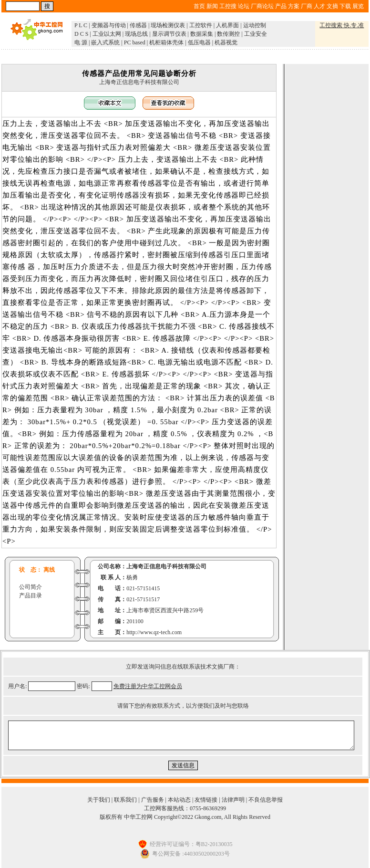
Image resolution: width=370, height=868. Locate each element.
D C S (81, 34)
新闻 (212, 6)
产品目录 (31, 596)
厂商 (307, 6)
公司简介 (31, 587)
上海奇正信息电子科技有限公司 (139, 82)
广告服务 (153, 800)
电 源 (81, 42)
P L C (81, 25)
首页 (199, 6)
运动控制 (255, 25)
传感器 (138, 25)
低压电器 (199, 42)
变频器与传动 (109, 25)
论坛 (244, 6)
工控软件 (201, 25)
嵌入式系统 (105, 42)
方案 (294, 6)
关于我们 (99, 800)
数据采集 (202, 34)
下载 (345, 6)
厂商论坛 (262, 6)
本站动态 (179, 800)
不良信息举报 (266, 800)
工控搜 (228, 6)
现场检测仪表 (168, 25)
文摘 (332, 6)
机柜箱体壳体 (166, 42)
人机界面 (227, 25)
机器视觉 (226, 42)
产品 (281, 6)
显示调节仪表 (169, 34)
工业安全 (256, 34)
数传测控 (228, 34)
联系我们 (125, 800)
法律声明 (233, 800)
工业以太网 (107, 34)
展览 (358, 6)
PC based (135, 42)
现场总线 (136, 34)
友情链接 (206, 800)
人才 (319, 6)
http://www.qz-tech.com (154, 632)
